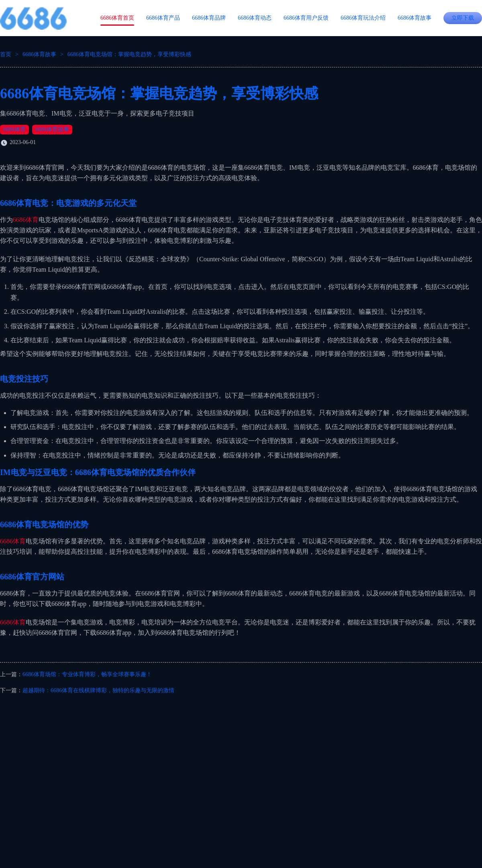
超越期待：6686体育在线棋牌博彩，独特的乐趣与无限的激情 (98, 690)
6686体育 (14, 129)
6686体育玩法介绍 (363, 18)
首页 (6, 54)
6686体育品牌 (209, 18)
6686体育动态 (255, 18)
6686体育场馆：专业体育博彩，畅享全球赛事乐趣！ (87, 674)
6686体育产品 (163, 18)
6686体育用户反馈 (306, 18)
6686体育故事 (415, 18)
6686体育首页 (117, 18)
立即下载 (463, 18)
